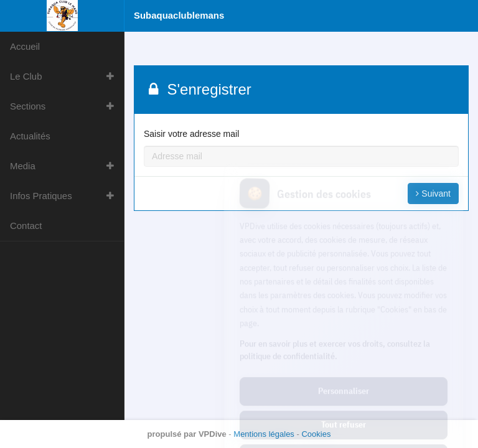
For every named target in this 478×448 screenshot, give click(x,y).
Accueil (25, 46)
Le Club (26, 76)
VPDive (213, 434)
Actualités (30, 136)
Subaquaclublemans (179, 15)
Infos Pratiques (41, 196)
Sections (28, 106)
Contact (26, 226)
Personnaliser (344, 337)
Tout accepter (344, 404)
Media (23, 166)
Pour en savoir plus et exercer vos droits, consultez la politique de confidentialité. (335, 295)
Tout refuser (344, 370)
